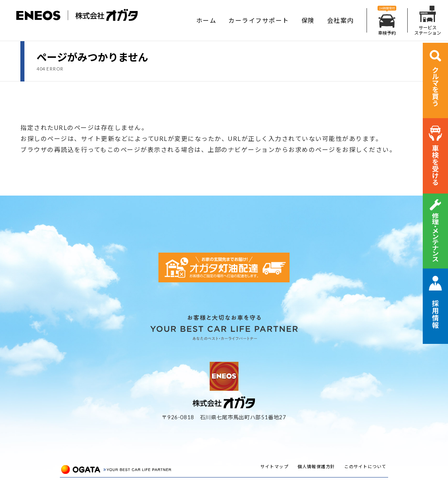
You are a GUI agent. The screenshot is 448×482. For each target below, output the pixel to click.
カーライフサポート (259, 20)
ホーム (206, 20)
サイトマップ (274, 467)
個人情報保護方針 (316, 467)
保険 (308, 20)
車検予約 (387, 21)
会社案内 (340, 20)
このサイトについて (365, 467)
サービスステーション (428, 21)
